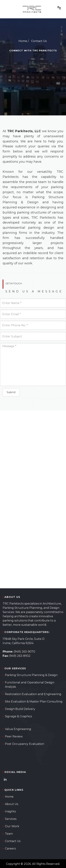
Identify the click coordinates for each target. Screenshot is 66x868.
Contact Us (39, 41)
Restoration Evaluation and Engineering (33, 694)
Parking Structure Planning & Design (31, 675)
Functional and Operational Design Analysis (30, 685)
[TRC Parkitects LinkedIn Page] (6, 780)
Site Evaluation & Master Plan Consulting (34, 702)
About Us (12, 804)
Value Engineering (18, 729)
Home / (24, 41)
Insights (10, 811)
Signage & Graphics (18, 716)
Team (9, 834)
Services (11, 819)
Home (9, 797)
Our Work (12, 826)
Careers (10, 849)
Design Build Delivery (20, 709)
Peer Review (14, 736)
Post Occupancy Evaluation (25, 744)
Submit (11, 392)
